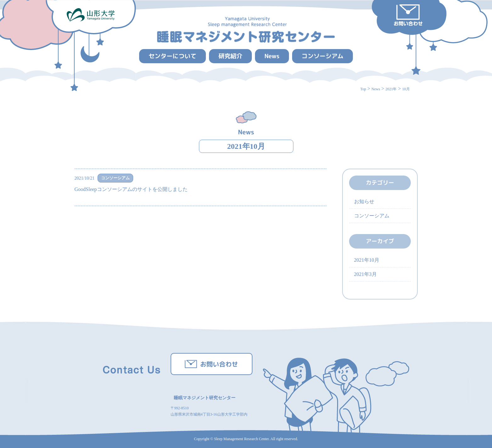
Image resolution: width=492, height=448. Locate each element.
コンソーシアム (322, 56)
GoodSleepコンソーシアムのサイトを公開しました (131, 189)
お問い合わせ (219, 364)
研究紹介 (230, 56)
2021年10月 (246, 146)
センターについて (172, 56)
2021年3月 (365, 274)
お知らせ (364, 202)
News (272, 56)
